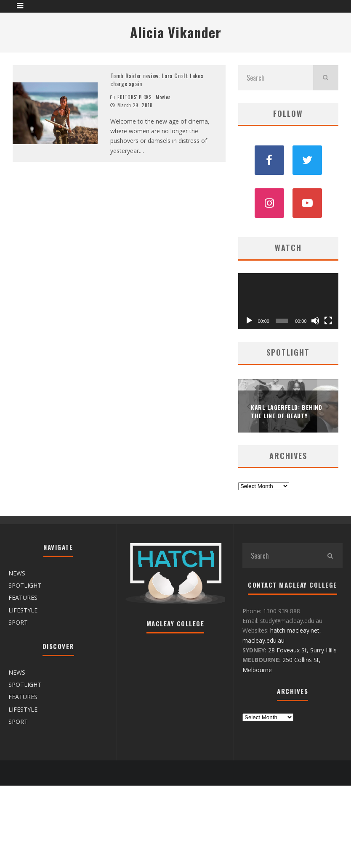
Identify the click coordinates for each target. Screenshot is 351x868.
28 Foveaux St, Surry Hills (302, 650)
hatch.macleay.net (295, 630)
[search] (326, 78)
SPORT (18, 622)
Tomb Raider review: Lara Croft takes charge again (157, 80)
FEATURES (23, 598)
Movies (164, 97)
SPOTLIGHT (25, 585)
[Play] (249, 321)
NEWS (17, 573)
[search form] (276, 78)
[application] (288, 301)
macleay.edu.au (263, 640)
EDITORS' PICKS (134, 97)
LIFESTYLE (23, 610)
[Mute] (315, 321)
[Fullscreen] (328, 321)
